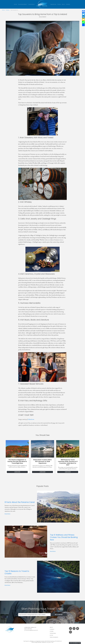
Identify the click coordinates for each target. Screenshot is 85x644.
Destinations (31, 4)
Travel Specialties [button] (22, 4)
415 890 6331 (29, 629)
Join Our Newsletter (75, 643)
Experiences (53, 4)
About (63, 4)
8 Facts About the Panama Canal (20, 502)
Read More (7, 514)
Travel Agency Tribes (50, 642)
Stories (59, 4)
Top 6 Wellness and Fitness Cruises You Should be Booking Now (64, 537)
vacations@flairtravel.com (32, 630)
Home (15, 4)
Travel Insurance (54, 637)
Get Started (59, 615)
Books (51, 635)
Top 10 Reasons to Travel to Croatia (17, 572)
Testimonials (53, 633)
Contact (68, 4)
